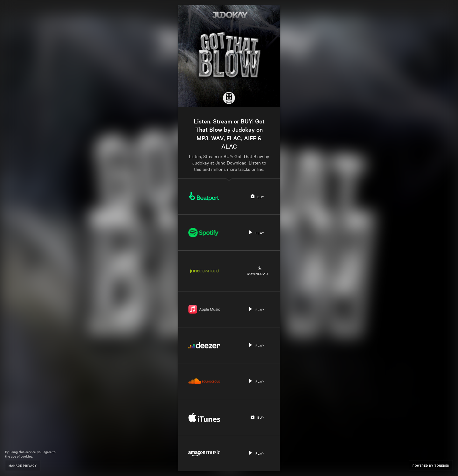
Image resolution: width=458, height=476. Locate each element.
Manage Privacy (23, 465)
